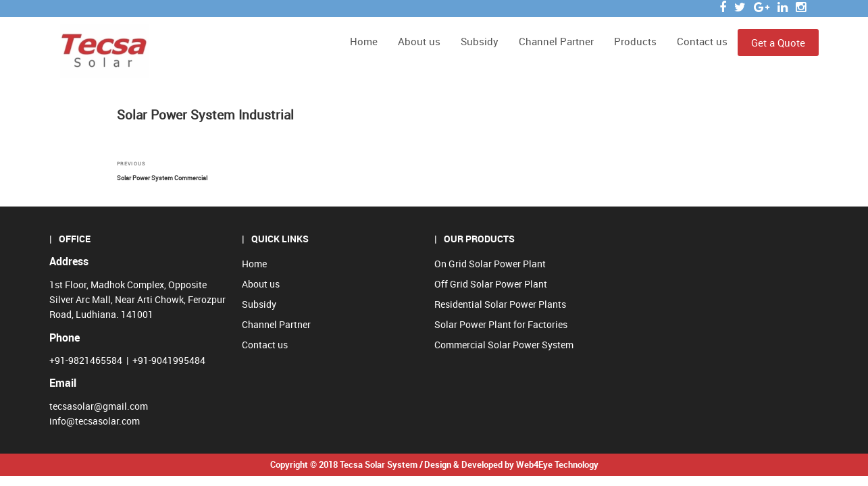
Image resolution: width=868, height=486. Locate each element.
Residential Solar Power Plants (500, 304)
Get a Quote (778, 43)
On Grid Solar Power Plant (490, 264)
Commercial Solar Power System (504, 345)
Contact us (702, 41)
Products (635, 41)
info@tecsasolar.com (95, 421)
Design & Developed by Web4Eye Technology (511, 464)
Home (364, 41)
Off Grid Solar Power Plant (491, 284)
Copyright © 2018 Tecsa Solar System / (347, 464)
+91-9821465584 (86, 360)
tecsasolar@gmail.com (99, 406)
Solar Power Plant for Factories (501, 324)
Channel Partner (556, 41)
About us (419, 41)
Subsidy (480, 41)
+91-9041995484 (169, 360)
